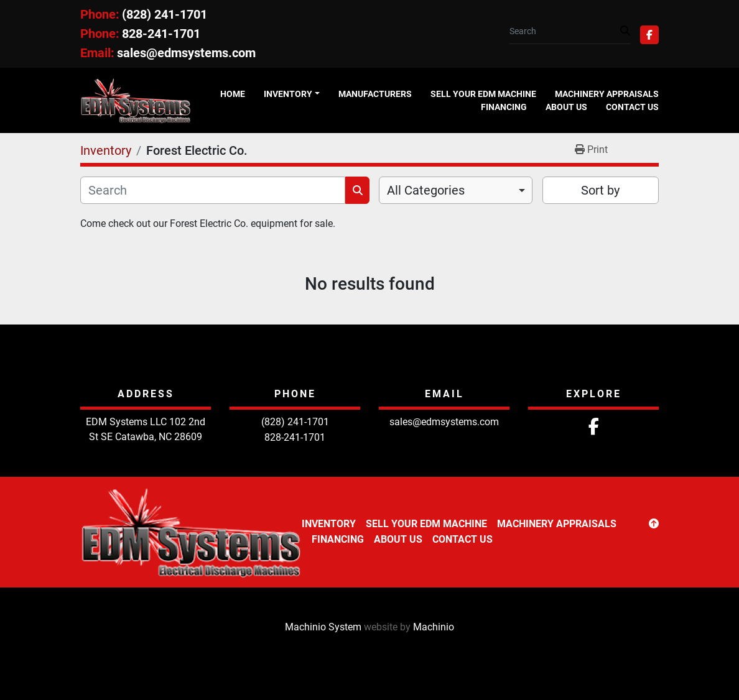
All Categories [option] (426, 190)
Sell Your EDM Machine (483, 94)
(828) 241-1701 (165, 14)
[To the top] (654, 524)
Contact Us (632, 107)
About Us (566, 107)
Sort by (600, 190)
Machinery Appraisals (607, 94)
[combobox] (456, 190)
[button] (292, 94)
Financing (504, 107)
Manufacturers (375, 94)
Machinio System (323, 627)
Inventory (288, 94)
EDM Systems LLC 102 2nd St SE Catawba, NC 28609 (146, 429)
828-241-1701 (161, 34)
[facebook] (649, 35)
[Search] (565, 31)
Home (233, 94)
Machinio (434, 627)
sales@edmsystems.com (186, 53)
